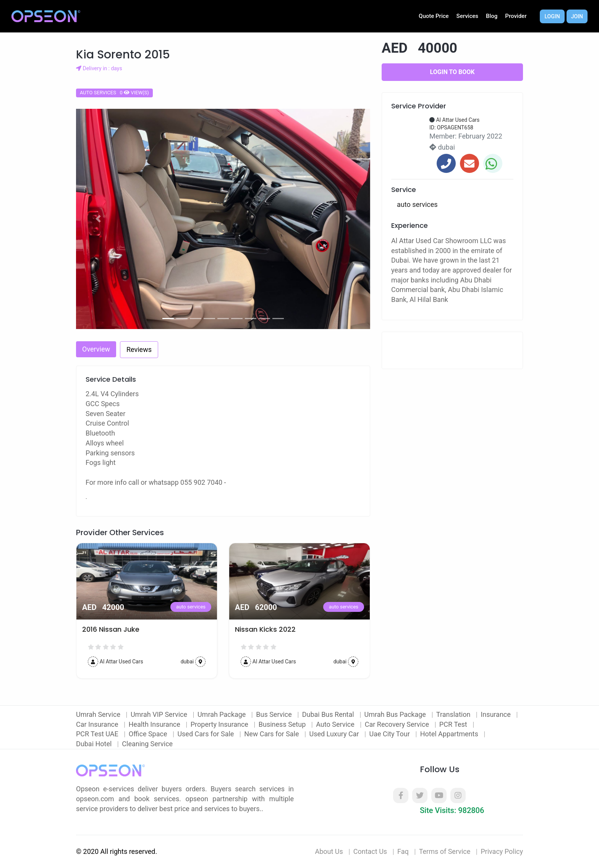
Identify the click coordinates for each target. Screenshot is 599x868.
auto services (191, 607)
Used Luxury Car (335, 734)
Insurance (496, 714)
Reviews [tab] (139, 349)
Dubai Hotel (95, 744)
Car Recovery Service (398, 724)
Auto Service (336, 724)
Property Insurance (220, 724)
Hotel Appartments (450, 734)
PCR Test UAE (98, 734)
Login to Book (452, 72)
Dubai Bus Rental (329, 714)
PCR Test (454, 724)
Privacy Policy (502, 851)
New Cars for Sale (272, 734)
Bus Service (275, 714)
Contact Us (370, 851)
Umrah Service (99, 714)
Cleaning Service (147, 744)
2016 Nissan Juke (111, 629)
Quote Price (434, 16)
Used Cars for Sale (206, 734)
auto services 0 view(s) (114, 93)
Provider (516, 16)
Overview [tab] (96, 349)
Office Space (149, 734)
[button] (98, 219)
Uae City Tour (390, 734)
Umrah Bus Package (396, 714)
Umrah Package (223, 714)
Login (552, 16)
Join (577, 16)
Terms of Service (445, 851)
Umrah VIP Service (160, 714)
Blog (492, 16)
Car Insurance (98, 724)
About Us (329, 851)
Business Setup (283, 724)
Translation (454, 714)
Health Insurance (155, 724)
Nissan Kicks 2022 (265, 629)
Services (467, 16)
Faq (403, 851)
